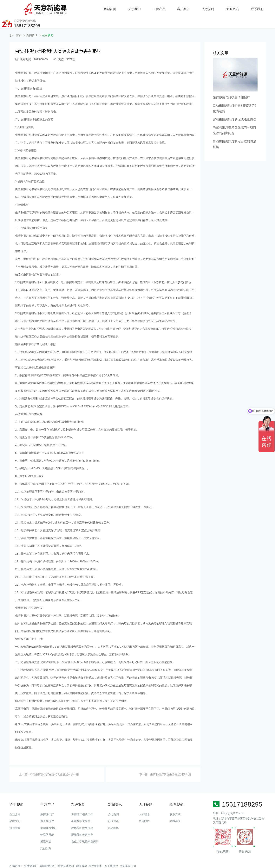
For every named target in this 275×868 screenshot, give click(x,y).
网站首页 (64, 8)
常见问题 (113, 815)
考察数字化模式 (81, 808)
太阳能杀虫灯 (49, 815)
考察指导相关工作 (82, 802)
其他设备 (46, 836)
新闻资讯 (187, 8)
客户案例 (137, 8)
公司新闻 (48, 23)
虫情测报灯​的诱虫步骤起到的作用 (171, 762)
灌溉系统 (46, 829)
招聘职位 (144, 808)
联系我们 (211, 8)
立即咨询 (175, 808)
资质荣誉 (15, 815)
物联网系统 (47, 822)
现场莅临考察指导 (82, 815)
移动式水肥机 (66, 853)
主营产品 (113, 8)
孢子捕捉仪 (47, 808)
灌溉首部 (82, 853)
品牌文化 (15, 808)
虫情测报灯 (47, 802)
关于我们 (88, 8)
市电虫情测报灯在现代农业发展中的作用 (54, 762)
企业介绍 (15, 802)
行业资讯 (113, 808)
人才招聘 (162, 8)
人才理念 (144, 802)
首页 (19, 23)
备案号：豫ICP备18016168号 (136, 863)
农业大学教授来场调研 (85, 829)
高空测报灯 (96, 853)
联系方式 (175, 802)
